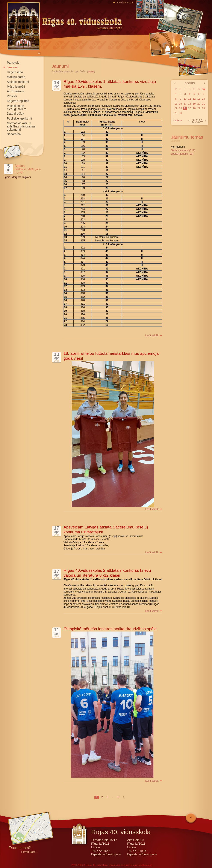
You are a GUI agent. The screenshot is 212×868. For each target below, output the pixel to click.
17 (185, 104)
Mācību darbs (16, 77)
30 (180, 113)
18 (190, 104)
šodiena (178, 120)
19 (194, 104)
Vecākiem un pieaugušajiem (17, 107)
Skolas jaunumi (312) (183, 150)
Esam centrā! (20, 848)
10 (185, 99)
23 (180, 108)
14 (203, 99)
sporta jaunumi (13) (182, 154)
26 (194, 108)
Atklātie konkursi (18, 82)
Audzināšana (16, 91)
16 (180, 104)
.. (113, 797)
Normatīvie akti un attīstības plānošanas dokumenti (21, 126)
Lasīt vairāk (154, 335)
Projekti (12, 96)
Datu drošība (15, 114)
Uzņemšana (15, 72)
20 (199, 104)
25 (190, 108)
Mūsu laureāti (16, 87)
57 (118, 797)
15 (176, 104)
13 (199, 99)
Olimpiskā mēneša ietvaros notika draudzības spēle (110, 629)
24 (185, 108)
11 (190, 99)
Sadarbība (14, 134)
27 (199, 108)
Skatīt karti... (30, 852)
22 (176, 108)
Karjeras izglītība (18, 101)
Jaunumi (13, 67)
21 (203, 104)
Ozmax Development (140, 865)
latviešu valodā (124, 3)
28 (203, 108)
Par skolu (13, 63)
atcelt (91, 72)
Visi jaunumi (178, 147)
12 (194, 99)
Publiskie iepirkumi (19, 118)
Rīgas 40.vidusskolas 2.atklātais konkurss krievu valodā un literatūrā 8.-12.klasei (107, 573)
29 (176, 113)
